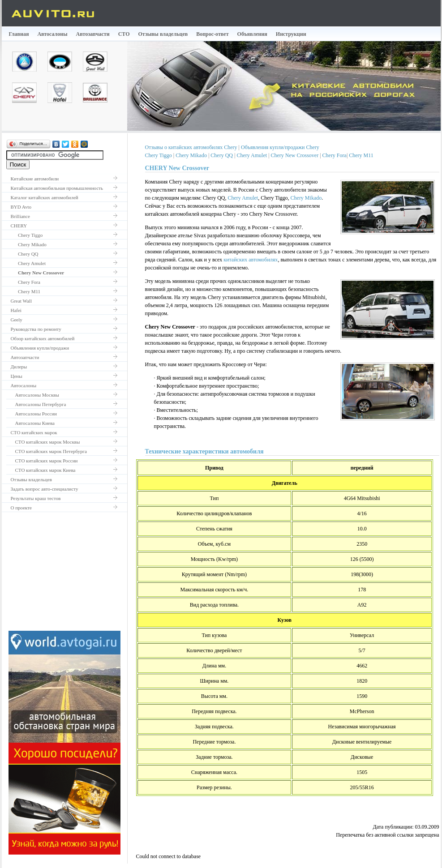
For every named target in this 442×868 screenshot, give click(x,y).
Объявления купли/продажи (40, 348)
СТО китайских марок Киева (45, 470)
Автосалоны (52, 34)
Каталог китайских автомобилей (45, 197)
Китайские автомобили (35, 179)
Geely (17, 320)
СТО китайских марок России (47, 461)
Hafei (16, 310)
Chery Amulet (28, 263)
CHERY (19, 226)
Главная (19, 34)
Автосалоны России (36, 414)
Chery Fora (26, 282)
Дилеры (19, 367)
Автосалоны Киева (35, 423)
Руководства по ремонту (36, 329)
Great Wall (21, 301)
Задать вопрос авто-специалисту (45, 489)
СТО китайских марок (34, 432)
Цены (17, 376)
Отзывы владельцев (163, 34)
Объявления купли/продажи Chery (280, 147)
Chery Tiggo (27, 235)
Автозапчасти (93, 34)
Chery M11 (26, 291)
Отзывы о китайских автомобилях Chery (191, 147)
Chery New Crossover (294, 155)
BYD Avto (21, 207)
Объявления (252, 34)
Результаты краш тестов (36, 498)
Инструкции (291, 34)
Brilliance (20, 216)
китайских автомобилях (251, 260)
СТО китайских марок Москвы (48, 442)
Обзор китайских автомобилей (43, 338)
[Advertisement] (64, 575)
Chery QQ (25, 254)
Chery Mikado (29, 244)
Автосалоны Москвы (37, 395)
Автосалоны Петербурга (41, 404)
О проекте (21, 508)
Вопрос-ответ (212, 34)
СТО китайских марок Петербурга (51, 451)
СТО (124, 34)
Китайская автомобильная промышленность (57, 188)
